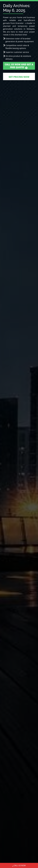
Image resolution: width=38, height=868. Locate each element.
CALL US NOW (19, 866)
